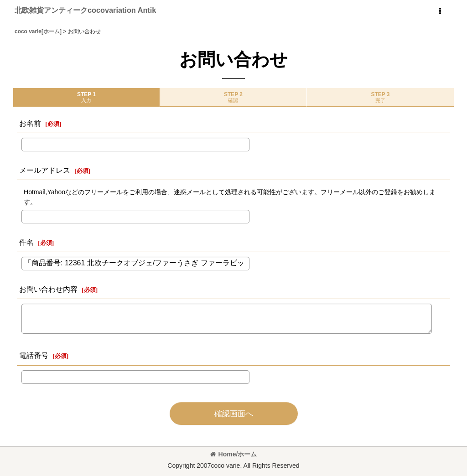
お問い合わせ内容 (48, 289)
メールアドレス (45, 170)
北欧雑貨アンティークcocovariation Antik (85, 10)
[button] (440, 11)
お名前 (30, 123)
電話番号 (34, 355)
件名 (26, 242)
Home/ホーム (234, 454)
